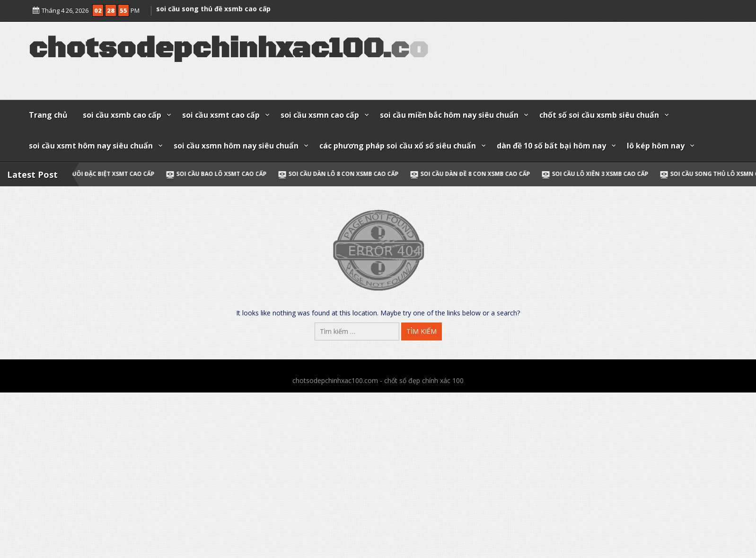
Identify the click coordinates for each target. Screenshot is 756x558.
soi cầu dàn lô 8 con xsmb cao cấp (347, 174)
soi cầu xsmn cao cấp (320, 115)
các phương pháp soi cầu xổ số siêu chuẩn (398, 146)
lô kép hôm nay (656, 146)
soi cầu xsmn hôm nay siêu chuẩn (236, 146)
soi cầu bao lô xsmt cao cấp (225, 174)
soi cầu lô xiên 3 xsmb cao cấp (604, 174)
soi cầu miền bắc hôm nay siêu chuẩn (449, 115)
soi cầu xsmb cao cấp (122, 115)
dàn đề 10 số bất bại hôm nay (551, 146)
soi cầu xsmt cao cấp (221, 115)
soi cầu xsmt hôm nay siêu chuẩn (91, 146)
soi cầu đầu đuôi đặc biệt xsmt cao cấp (96, 174)
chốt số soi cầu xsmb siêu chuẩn (599, 115)
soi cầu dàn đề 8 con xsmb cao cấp (479, 174)
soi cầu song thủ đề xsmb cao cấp (213, 7)
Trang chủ (48, 115)
